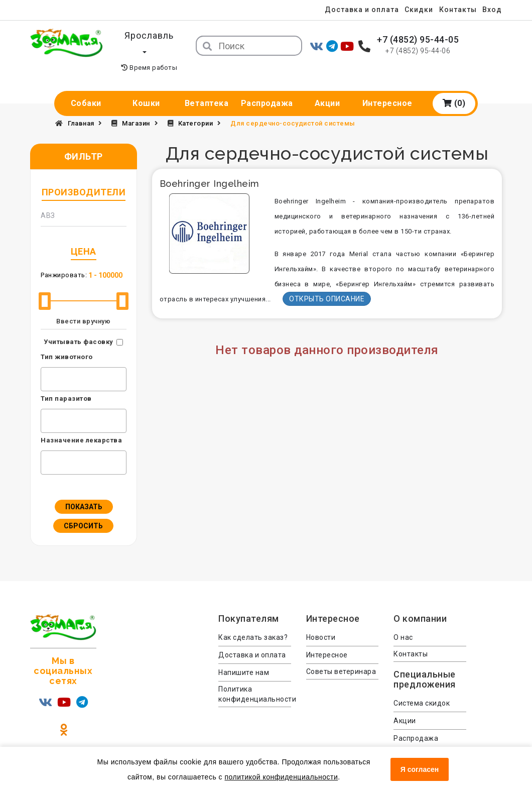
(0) (454, 87)
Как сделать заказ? (253, 621)
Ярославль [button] (149, 35)
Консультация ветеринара (419, 744)
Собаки (86, 87)
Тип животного (67, 341)
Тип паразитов (66, 382)
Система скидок (422, 687)
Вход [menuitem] (492, 10)
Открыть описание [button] (327, 283)
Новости (321, 621)
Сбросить (83, 510)
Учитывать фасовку (79, 326)
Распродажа (267, 87)
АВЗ (48, 199)
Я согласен (420, 769)
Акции (327, 87)
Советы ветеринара (341, 655)
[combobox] (84, 363)
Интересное (387, 87)
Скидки (415, 10)
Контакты (456, 10)
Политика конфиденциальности (255, 678)
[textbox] (46, 362)
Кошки (146, 87)
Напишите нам (244, 656)
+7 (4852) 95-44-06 (418, 51)
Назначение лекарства (81, 424)
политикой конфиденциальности (281, 777)
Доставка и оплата (356, 10)
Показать (84, 491)
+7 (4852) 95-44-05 (418, 39)
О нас (403, 621)
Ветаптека (207, 87)
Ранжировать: (64, 259)
